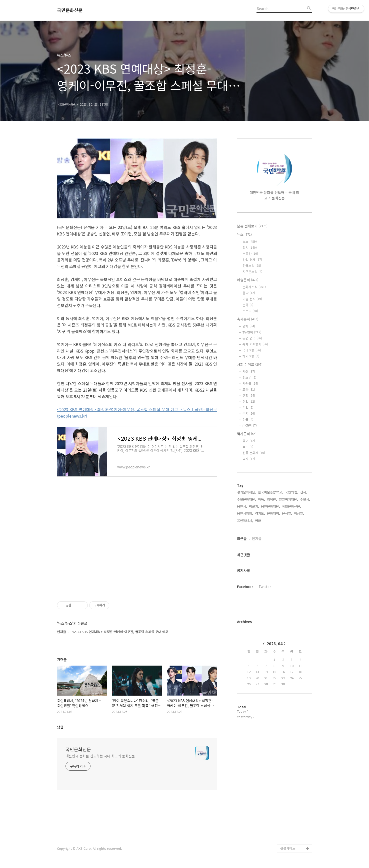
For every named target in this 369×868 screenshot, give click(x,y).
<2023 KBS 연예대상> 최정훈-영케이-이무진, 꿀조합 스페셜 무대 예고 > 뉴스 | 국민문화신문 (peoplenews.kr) (137, 413)
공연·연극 (252, 338)
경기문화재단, (246, 492)
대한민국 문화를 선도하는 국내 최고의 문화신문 (100, 756)
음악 (249, 293)
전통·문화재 (254, 453)
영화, (258, 521)
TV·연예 (252, 332)
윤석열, (287, 513)
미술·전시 (252, 299)
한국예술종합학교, (270, 492)
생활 (249, 395)
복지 (249, 413)
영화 (249, 326)
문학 (248, 305)
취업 (249, 401)
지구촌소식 (252, 272)
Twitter (265, 587)
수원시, (305, 499)
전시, (303, 492)
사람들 (250, 383)
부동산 (250, 254)
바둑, (261, 499)
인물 (248, 419)
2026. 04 (275, 644)
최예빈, (272, 499)
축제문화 (248, 319)
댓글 (60, 727)
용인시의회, (245, 513)
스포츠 (250, 311)
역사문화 (247, 434)
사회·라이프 (250, 364)
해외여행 (251, 356)
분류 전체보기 (252, 226)
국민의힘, (291, 492)
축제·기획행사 (255, 344)
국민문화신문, (291, 506)
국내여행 (252, 350)
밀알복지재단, (288, 499)
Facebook (245, 587)
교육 (249, 389)
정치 (250, 248)
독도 (248, 447)
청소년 (249, 377)
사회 (249, 371)
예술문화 (248, 280)
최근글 (242, 538)
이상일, (299, 513)
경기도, (260, 513)
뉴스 (244, 234)
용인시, (242, 506)
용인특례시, (245, 521)
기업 (248, 407)
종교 (249, 441)
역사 (249, 459)
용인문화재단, (270, 506)
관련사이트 (288, 848)
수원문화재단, (246, 499)
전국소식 (252, 266)
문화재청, (273, 513)
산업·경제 (252, 260)
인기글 (257, 538)
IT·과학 (250, 425)
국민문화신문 (70, 10)
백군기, (254, 506)
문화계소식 (254, 287)
